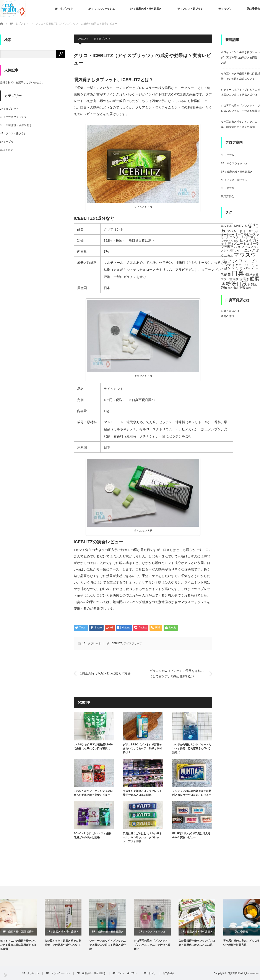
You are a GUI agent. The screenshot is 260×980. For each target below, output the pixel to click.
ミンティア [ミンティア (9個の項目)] (230, 265)
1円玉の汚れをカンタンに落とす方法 (105, 673)
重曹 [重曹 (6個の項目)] (242, 288)
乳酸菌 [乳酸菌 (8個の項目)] (226, 274)
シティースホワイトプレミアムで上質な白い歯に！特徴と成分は (107, 945)
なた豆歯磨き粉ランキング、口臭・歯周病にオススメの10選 (197, 943)
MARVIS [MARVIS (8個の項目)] (240, 226)
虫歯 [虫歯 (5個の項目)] (236, 288)
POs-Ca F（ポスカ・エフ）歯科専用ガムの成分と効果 (93, 835)
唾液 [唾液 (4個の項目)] (247, 275)
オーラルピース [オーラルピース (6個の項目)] (245, 234)
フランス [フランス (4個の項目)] (236, 247)
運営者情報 (227, 316)
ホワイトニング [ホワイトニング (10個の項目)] (242, 250)
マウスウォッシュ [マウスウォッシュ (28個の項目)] (239, 257)
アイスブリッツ (133, 643)
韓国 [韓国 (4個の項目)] (248, 288)
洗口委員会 (253, 9)
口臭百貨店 (234, 973)
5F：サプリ (225, 9)
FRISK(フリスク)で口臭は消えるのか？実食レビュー (191, 835)
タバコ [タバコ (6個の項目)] (244, 241)
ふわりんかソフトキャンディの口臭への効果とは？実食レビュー (93, 793)
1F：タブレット (64, 9)
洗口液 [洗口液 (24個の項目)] (239, 284)
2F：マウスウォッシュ (102, 9)
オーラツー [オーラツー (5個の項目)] (227, 235)
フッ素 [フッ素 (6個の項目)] (226, 247)
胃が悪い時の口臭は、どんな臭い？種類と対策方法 (241, 943)
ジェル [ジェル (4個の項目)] (235, 241)
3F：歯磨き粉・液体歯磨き (146, 9)
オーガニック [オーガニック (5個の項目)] (251, 231)
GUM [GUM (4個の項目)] (224, 226)
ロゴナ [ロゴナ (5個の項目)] (235, 268)
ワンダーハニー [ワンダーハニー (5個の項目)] (249, 268)
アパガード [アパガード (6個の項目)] (235, 231)
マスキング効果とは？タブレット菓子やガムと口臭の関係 (142, 793)
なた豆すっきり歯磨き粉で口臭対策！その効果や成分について (63, 943)
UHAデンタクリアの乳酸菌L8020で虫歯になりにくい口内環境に (93, 747)
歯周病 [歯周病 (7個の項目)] (234, 279)
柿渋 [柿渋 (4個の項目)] (253, 275)
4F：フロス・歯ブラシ (190, 9)
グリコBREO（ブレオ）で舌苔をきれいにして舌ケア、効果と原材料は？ (177, 673)
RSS (5, 975)
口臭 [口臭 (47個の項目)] (238, 273)
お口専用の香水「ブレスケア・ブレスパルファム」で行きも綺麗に (152, 945)
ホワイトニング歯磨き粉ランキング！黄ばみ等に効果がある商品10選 (240, 58)
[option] (22, 925)
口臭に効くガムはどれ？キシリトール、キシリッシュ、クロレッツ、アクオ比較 (142, 837)
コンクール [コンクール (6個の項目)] (237, 237)
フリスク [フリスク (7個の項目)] (247, 247)
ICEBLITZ (116, 643)
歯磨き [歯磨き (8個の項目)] (244, 279)
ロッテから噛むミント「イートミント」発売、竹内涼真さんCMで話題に (192, 748)
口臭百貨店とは (230, 311)
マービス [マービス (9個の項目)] (251, 261)
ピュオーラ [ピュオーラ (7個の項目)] (251, 243)
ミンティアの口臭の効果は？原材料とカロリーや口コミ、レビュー (192, 793)
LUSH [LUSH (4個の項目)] (230, 226)
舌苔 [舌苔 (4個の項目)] (230, 288)
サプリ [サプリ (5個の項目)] (249, 237)
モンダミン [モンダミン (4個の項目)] (245, 265)
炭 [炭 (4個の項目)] (249, 284)
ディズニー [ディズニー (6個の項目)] (235, 244)
